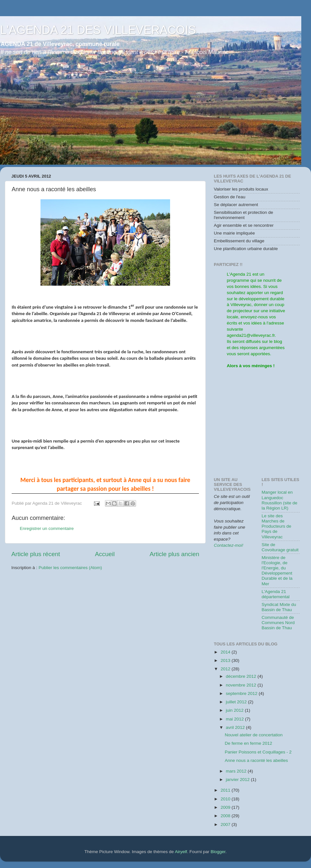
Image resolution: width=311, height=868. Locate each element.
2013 (226, 660)
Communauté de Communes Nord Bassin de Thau (278, 623)
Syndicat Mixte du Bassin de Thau (279, 607)
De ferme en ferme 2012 (248, 743)
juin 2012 (235, 710)
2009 (226, 807)
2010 (226, 799)
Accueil (105, 554)
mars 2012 (237, 771)
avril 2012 (236, 727)
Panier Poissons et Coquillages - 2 (258, 752)
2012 (226, 669)
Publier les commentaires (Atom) (70, 568)
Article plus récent (36, 554)
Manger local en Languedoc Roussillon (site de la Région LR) (280, 500)
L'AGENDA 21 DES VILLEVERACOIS (98, 30)
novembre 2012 (242, 685)
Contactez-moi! (229, 545)
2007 (226, 824)
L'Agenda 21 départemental (276, 594)
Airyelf (181, 852)
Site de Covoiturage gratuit (280, 547)
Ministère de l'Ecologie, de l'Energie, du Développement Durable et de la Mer (277, 571)
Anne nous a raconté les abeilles (256, 760)
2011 (226, 790)
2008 (226, 816)
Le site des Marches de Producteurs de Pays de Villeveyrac (277, 526)
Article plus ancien (174, 554)
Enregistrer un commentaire (47, 528)
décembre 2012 (242, 676)
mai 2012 (235, 719)
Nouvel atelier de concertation (254, 735)
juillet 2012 (237, 702)
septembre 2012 (242, 693)
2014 (226, 652)
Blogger (218, 852)
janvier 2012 (238, 780)
